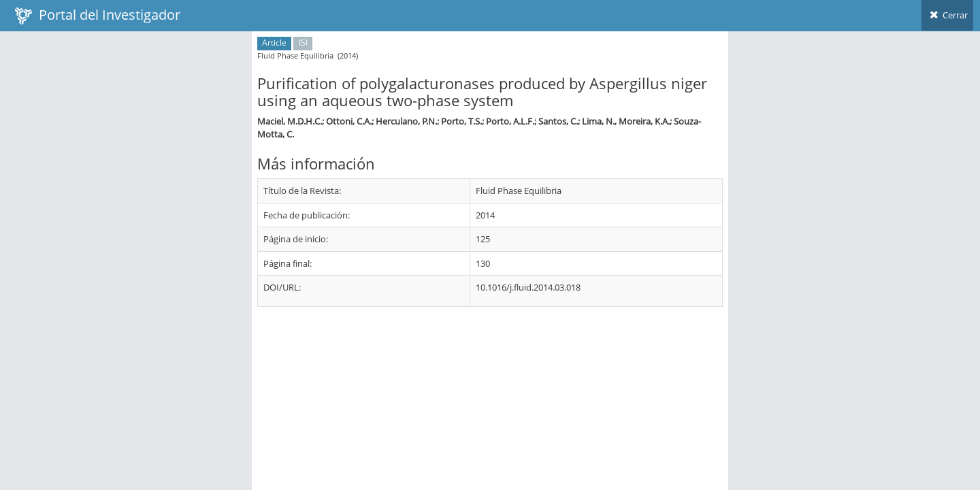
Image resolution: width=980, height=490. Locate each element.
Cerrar (947, 15)
